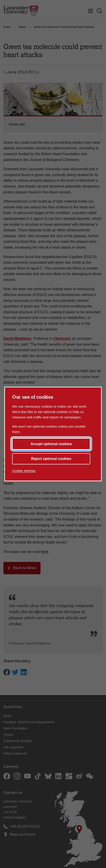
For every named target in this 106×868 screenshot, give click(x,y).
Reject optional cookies (51, 459)
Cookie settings (24, 471)
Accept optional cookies (51, 444)
